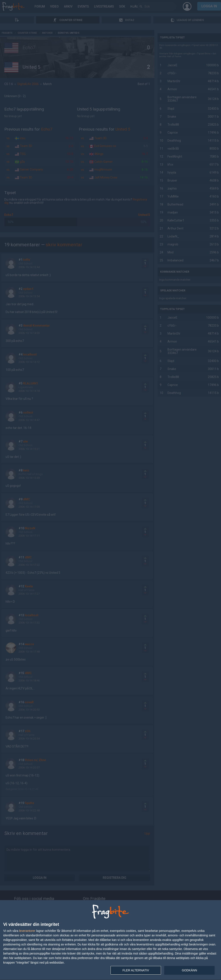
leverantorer (27, 931)
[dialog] (110, 940)
